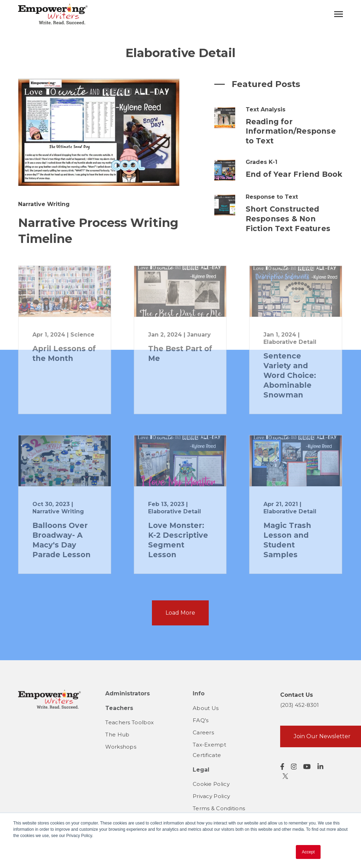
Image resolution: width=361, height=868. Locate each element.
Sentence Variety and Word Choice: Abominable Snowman (290, 375)
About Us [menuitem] (206, 708)
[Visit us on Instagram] (294, 767)
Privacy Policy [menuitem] (211, 796)
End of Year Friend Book (294, 174)
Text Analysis (266, 109)
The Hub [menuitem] (117, 735)
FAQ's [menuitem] (201, 720)
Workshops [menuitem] (121, 747)
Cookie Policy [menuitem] (211, 784)
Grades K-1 (262, 162)
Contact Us (297, 695)
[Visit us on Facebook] (282, 767)
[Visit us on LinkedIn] (320, 767)
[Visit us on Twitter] (285, 776)
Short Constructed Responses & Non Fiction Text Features (288, 219)
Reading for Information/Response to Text (291, 131)
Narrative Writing (44, 204)
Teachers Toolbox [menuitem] (129, 722)
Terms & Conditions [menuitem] (219, 808)
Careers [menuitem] (203, 732)
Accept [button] (308, 852)
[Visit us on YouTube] (307, 767)
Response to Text (272, 197)
